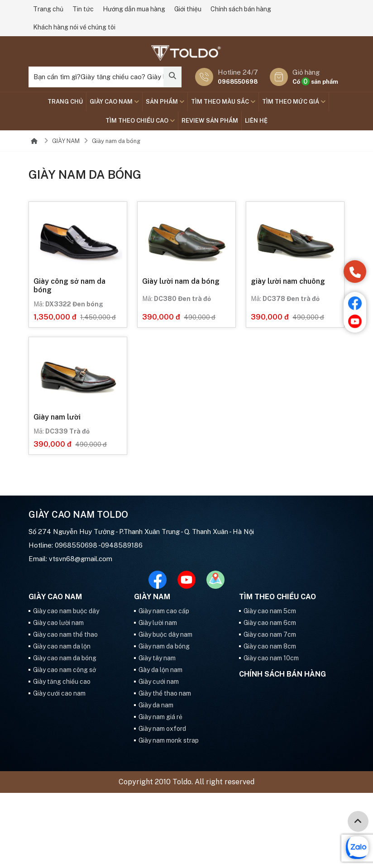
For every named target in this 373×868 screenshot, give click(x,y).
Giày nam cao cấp (164, 611)
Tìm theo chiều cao (140, 121)
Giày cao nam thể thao (65, 634)
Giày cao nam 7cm (270, 634)
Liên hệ (256, 121)
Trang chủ (48, 9)
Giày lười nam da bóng (181, 281)
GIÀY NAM (66, 141)
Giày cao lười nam (58, 623)
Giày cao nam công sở (65, 670)
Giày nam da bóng (116, 141)
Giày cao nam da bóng (65, 658)
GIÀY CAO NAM (114, 102)
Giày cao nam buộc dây (66, 611)
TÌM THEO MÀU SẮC (223, 102)
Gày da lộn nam (160, 670)
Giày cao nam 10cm (271, 658)
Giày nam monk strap (169, 740)
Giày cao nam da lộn (62, 646)
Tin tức (83, 9)
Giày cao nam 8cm (270, 646)
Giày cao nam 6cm (270, 623)
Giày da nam (156, 705)
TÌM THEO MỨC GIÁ (294, 102)
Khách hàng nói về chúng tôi (74, 27)
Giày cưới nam (159, 682)
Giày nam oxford (162, 729)
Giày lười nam (158, 623)
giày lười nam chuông (288, 281)
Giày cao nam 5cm (270, 611)
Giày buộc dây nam (165, 634)
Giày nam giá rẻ (160, 717)
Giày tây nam (157, 658)
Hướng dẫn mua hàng (134, 9)
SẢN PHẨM (165, 102)
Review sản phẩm (210, 121)
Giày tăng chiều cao (62, 682)
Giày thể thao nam (165, 693)
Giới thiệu (188, 9)
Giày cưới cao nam (59, 693)
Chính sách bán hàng (241, 9)
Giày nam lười (57, 417)
